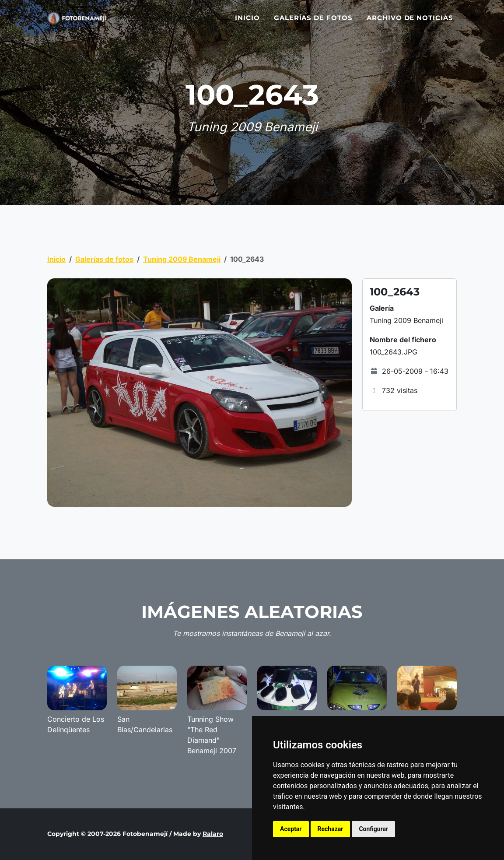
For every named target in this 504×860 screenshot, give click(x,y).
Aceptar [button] (291, 829)
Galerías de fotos (313, 23)
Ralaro (213, 834)
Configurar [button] (373, 829)
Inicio (247, 23)
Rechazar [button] (331, 829)
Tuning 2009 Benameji (182, 259)
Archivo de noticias (410, 23)
